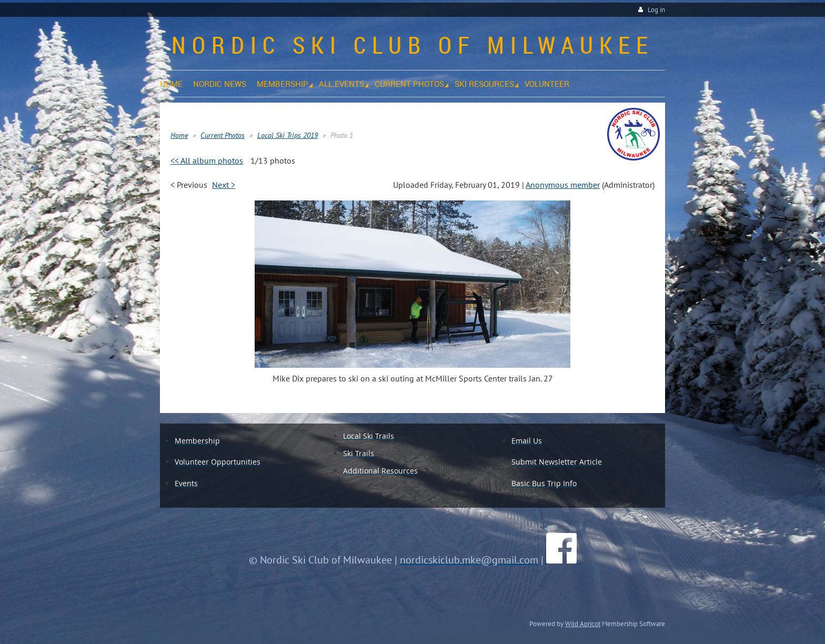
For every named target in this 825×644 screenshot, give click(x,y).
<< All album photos (207, 160)
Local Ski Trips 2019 (288, 135)
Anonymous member (563, 185)
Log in (656, 10)
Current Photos (223, 135)
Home (179, 135)
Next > (224, 185)
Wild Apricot (583, 623)
